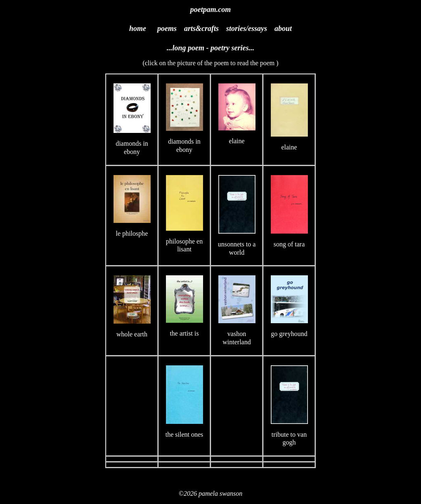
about (283, 28)
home (138, 28)
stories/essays (247, 28)
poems (167, 28)
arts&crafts (201, 28)
